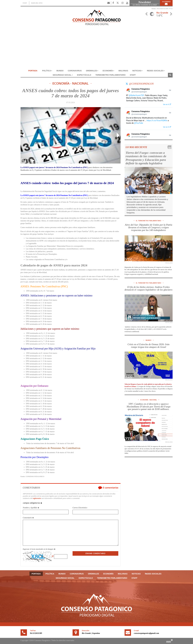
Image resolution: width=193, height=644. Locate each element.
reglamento (37, 498)
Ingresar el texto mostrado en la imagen (39, 549)
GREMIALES (92, 71)
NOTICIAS (138, 71)
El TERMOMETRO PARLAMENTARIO (149, 221)
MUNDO (60, 71)
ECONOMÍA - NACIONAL (70, 83)
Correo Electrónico (80, 508)
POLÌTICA (47, 71)
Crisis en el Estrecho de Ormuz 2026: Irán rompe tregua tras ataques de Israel (149, 346)
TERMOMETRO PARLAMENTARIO (110, 75)
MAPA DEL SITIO (37, 3)
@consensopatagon (141, 84)
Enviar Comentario (95, 553)
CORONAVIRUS (75, 71)
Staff (133, 75)
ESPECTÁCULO (84, 75)
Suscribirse (166, 3)
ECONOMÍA (108, 71)
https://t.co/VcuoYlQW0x (157, 120)
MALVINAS (123, 71)
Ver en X (167, 104)
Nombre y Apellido (31, 508)
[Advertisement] (97, 48)
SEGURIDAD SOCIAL (63, 75)
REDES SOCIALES (156, 71)
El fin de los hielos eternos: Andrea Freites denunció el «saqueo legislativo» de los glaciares (149, 288)
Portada (33, 71)
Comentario (28, 518)
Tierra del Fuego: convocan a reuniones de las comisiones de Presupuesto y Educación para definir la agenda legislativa (146, 158)
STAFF (25, 3)
